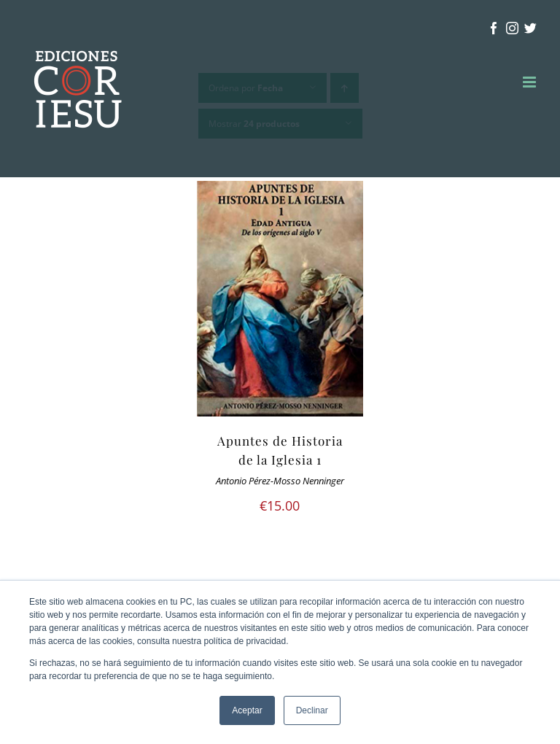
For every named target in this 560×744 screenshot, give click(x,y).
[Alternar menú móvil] (530, 82)
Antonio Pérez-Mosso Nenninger (280, 481)
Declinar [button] (312, 710)
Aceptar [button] (247, 710)
